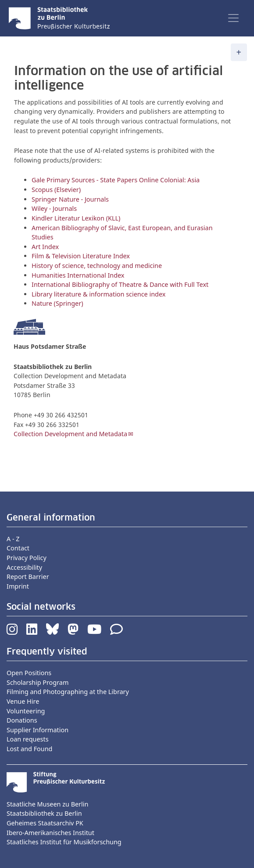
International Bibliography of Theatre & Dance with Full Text (120, 284)
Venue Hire (23, 701)
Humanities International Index (78, 275)
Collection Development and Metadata (70, 434)
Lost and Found (29, 749)
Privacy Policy (27, 558)
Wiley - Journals (54, 208)
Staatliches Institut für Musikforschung (64, 842)
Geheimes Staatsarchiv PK (45, 823)
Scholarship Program (38, 682)
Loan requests (28, 739)
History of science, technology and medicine (97, 266)
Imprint (18, 586)
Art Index (45, 247)
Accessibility (24, 567)
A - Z (13, 539)
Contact (18, 548)
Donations (22, 720)
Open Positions (29, 673)
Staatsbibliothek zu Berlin (44, 813)
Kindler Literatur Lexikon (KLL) (76, 218)
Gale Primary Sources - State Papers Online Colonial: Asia (116, 180)
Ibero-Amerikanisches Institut (50, 833)
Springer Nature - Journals (71, 199)
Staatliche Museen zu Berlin (47, 804)
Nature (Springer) (57, 303)
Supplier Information (38, 730)
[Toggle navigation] (233, 18)
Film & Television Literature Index (81, 256)
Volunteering (26, 711)
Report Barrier (28, 577)
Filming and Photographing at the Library (68, 692)
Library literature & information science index (98, 294)
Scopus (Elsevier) (56, 190)
